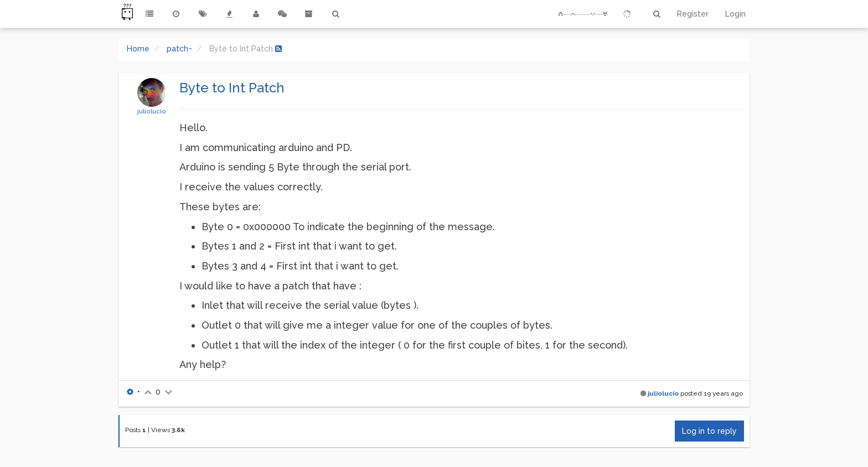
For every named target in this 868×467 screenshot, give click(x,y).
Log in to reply (709, 431)
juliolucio (152, 111)
